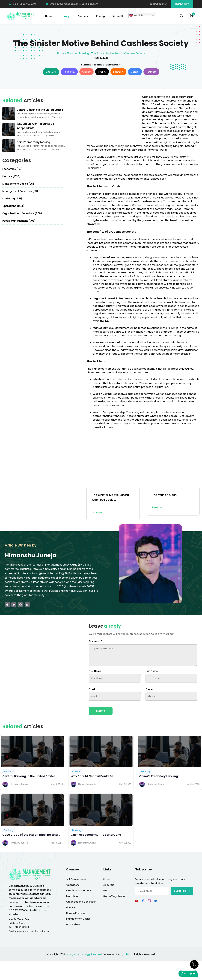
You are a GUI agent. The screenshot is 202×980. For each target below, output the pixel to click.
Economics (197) (13, 169)
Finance (72, 53)
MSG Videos (73, 924)
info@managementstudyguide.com (33, 931)
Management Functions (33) (20, 191)
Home (49, 16)
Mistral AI (118, 72)
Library (65, 16)
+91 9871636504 (21, 927)
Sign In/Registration (115, 896)
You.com (151, 72)
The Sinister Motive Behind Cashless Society (113, 504)
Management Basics (78, 919)
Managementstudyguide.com (83, 954)
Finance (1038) (11, 176)
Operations (73, 885)
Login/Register (158, 4)
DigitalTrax (126, 954)
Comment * (95, 641)
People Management (79, 890)
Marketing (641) (12, 199)
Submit (101, 711)
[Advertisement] (113, 117)
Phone (149, 689)
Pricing (100, 16)
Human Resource (76, 913)
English (136, 16)
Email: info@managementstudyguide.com (72, 4)
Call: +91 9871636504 (22, 4)
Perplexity (69, 72)
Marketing (72, 896)
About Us (119, 16)
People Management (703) (19, 221)
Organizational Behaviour (81, 902)
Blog (106, 890)
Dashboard (182, 4)
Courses (83, 16)
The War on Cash (173, 501)
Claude (86, 72)
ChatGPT (51, 72)
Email (92, 689)
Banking (84, 53)
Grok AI (102, 72)
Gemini (135, 72)
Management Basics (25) (18, 184)
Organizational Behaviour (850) (22, 213)
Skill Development (77, 879)
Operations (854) (13, 206)
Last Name (152, 671)
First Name (95, 671)
